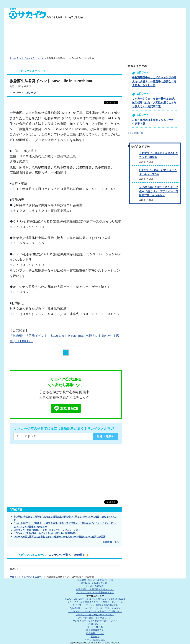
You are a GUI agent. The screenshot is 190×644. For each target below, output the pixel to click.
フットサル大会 (95, 615)
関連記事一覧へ (111, 542)
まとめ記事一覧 (135, 133)
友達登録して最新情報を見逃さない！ (95, 589)
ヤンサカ (95, 621)
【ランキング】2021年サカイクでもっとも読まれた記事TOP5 (45, 533)
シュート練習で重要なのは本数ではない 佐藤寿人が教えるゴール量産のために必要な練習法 (59, 537)
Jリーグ (31, 93)
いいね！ (95, 586)
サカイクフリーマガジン (95, 605)
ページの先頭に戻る (95, 640)
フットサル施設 (95, 618)
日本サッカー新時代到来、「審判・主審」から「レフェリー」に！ (47, 530)
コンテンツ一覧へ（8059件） (67, 555)
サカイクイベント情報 (95, 602)
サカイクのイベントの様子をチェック (95, 593)
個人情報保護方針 (95, 630)
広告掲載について (95, 633)
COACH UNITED (95, 599)
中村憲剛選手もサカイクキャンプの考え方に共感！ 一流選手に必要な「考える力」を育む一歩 (154, 81)
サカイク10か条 (95, 627)
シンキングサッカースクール (95, 611)
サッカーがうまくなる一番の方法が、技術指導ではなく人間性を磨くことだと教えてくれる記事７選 (154, 102)
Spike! (95, 608)
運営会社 (95, 637)
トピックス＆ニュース (32, 58)
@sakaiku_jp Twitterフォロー (95, 583)
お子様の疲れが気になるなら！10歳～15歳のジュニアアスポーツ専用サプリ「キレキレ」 (159, 191)
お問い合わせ (95, 624)
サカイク (14, 58)
